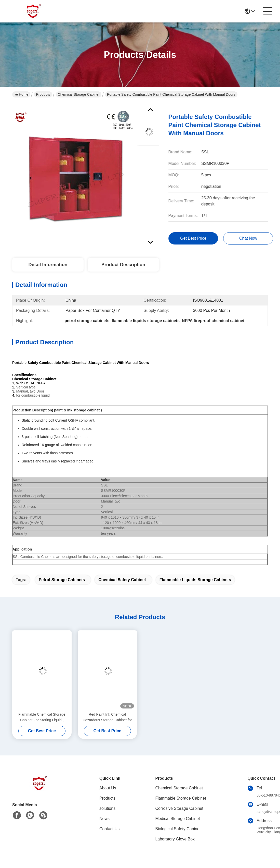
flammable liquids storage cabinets (195, 580)
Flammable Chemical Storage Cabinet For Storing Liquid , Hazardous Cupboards (42, 718)
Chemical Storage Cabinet (79, 94)
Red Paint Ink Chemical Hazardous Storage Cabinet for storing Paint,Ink (107, 718)
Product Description (123, 265)
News (104, 819)
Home (22, 94)
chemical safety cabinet (122, 580)
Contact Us (109, 829)
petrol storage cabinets (62, 580)
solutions (107, 808)
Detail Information (48, 265)
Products (43, 94)
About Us (108, 788)
